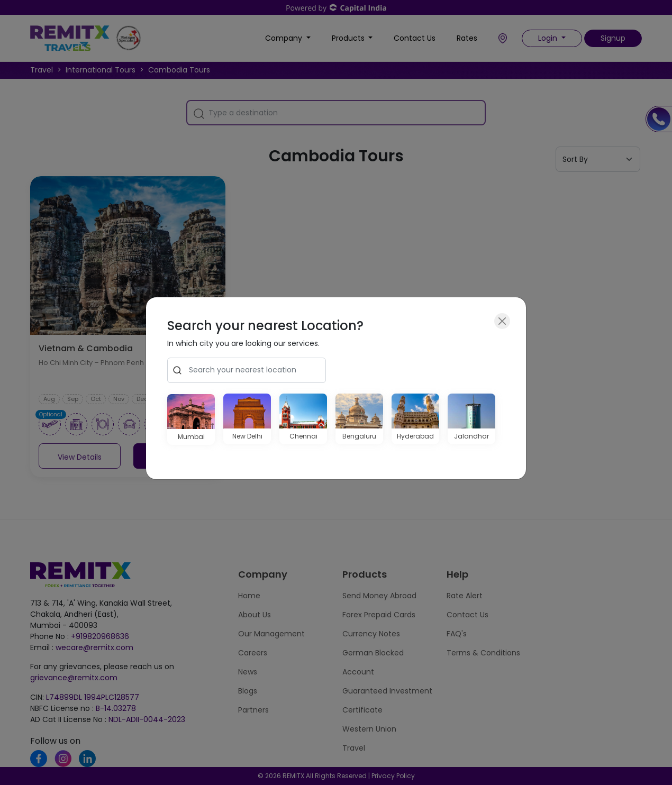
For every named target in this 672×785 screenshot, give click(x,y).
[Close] (502, 321)
